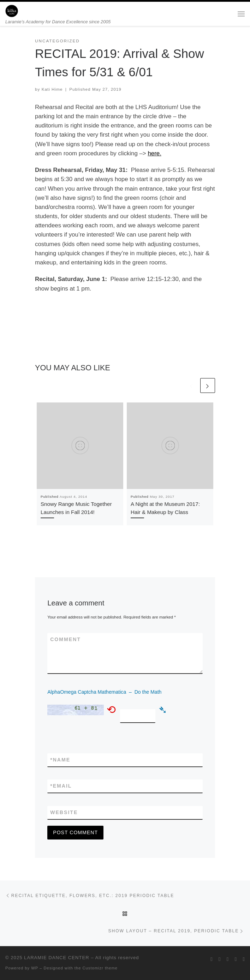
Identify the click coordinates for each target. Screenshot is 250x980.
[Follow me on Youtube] (236, 959)
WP (35, 968)
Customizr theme (100, 968)
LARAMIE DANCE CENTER (57, 958)
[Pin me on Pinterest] (244, 959)
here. (154, 153)
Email (61, 786)
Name (60, 760)
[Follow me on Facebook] (220, 959)
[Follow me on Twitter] (212, 959)
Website (64, 812)
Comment (66, 639)
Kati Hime (52, 89)
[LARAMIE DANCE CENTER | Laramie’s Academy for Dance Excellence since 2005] (12, 10)
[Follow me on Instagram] (228, 959)
